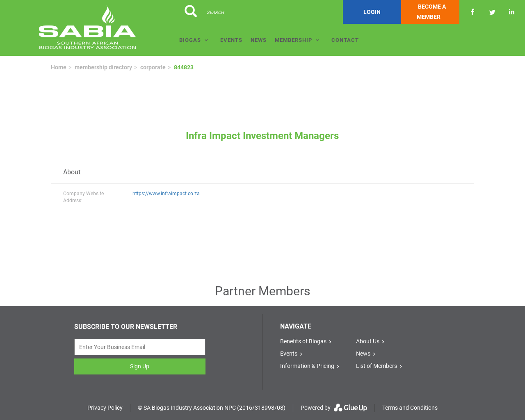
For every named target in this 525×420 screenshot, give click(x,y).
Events (231, 40)
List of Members (377, 366)
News (259, 40)
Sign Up (140, 366)
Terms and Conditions (410, 408)
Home (59, 67)
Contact (345, 40)
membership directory (103, 67)
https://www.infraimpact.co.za (166, 194)
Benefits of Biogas (303, 341)
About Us (368, 341)
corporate (153, 67)
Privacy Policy (105, 408)
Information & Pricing (307, 366)
